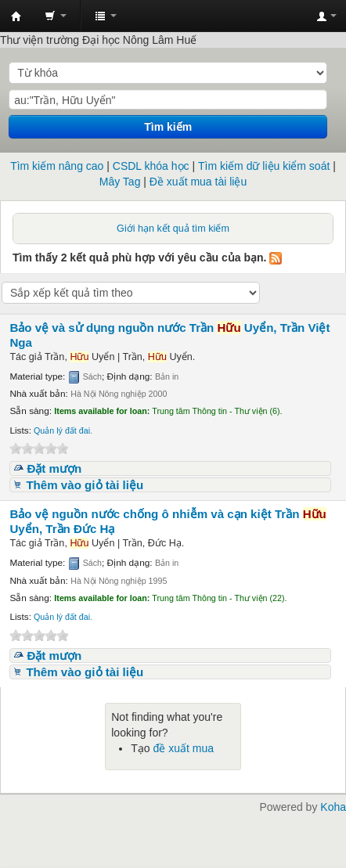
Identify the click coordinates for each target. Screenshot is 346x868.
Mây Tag (120, 182)
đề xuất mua (183, 748)
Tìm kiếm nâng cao (57, 166)
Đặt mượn (54, 468)
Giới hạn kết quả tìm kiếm (173, 229)
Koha (333, 807)
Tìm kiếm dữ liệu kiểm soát (264, 166)
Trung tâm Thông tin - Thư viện (16, 16)
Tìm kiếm (168, 127)
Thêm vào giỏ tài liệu (85, 485)
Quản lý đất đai (62, 430)
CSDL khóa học (151, 166)
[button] (56, 16)
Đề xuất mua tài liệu (198, 182)
